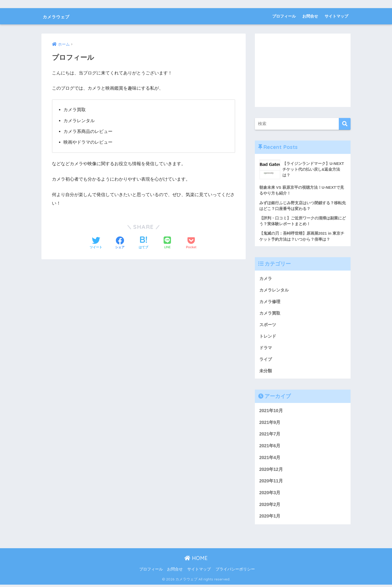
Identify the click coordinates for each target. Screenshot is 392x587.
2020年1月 (270, 519)
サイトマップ (336, 16)
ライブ (266, 361)
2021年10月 (271, 413)
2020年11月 (271, 484)
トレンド (268, 338)
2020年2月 (270, 507)
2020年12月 (271, 472)
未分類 (266, 373)
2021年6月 (270, 448)
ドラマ (266, 349)
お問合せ (310, 16)
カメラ (266, 279)
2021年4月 (270, 460)
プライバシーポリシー (235, 572)
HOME (196, 560)
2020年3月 (270, 495)
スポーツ (268, 326)
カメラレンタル (275, 291)
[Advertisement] (303, 70)
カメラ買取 (270, 314)
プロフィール (284, 16)
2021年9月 (270, 425)
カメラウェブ (62, 16)
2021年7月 (270, 437)
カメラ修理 (270, 303)
